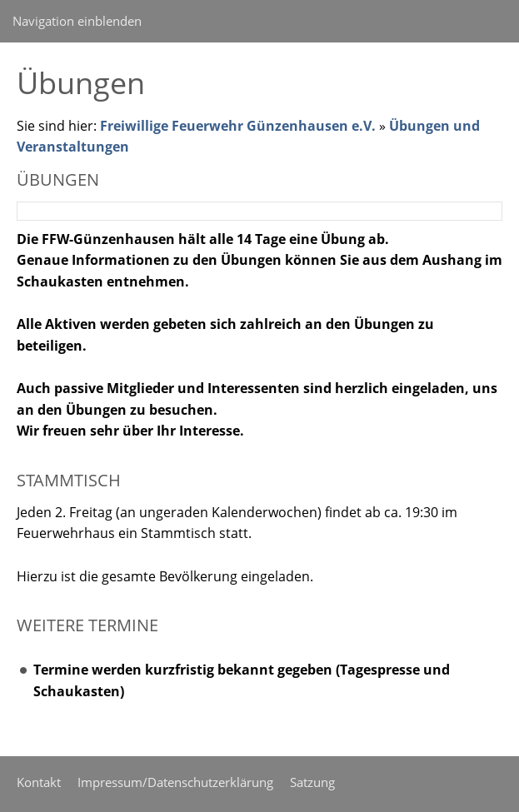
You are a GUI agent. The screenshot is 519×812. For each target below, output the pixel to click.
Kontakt (39, 782)
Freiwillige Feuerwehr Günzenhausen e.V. (238, 126)
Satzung (312, 782)
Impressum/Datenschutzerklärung (175, 782)
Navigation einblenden (77, 21)
